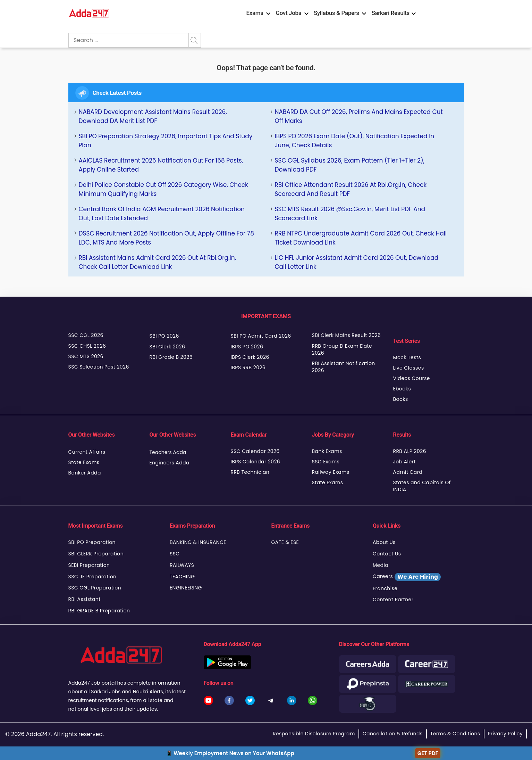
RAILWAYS (182, 565)
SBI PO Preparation (92, 542)
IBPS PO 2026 (247, 347)
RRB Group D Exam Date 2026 (342, 349)
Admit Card (408, 472)
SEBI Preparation (89, 565)
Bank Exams (327, 451)
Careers (407, 577)
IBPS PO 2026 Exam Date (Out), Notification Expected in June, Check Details (355, 141)
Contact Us (387, 554)
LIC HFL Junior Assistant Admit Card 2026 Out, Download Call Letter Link (357, 262)
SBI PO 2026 (164, 336)
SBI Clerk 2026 (167, 347)
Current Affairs (87, 452)
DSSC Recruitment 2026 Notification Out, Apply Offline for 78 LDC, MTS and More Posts (166, 238)
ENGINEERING (186, 588)
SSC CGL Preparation (95, 588)
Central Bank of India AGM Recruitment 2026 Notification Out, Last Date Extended (162, 214)
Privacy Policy (505, 734)
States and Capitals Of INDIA (422, 486)
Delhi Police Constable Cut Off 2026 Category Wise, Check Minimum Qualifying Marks (163, 189)
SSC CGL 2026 (86, 335)
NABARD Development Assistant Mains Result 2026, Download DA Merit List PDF (153, 116)
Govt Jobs (288, 13)
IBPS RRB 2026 (248, 367)
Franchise (385, 588)
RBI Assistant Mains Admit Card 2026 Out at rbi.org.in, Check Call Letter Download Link (157, 262)
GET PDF (428, 753)
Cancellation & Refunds (393, 734)
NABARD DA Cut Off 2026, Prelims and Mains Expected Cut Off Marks (359, 116)
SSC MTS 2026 (86, 356)
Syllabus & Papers (336, 13)
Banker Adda (85, 473)
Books (401, 399)
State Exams (84, 462)
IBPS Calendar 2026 (256, 462)
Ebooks (402, 389)
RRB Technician (250, 472)
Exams (255, 13)
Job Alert (404, 462)
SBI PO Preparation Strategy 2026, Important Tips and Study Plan (166, 141)
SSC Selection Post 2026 (99, 367)
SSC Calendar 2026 (255, 451)
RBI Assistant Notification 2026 (344, 367)
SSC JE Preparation (92, 577)
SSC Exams (326, 462)
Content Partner (393, 600)
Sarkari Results (391, 13)
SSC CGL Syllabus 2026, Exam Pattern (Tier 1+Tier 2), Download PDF (350, 165)
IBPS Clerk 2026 (250, 357)
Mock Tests (407, 357)
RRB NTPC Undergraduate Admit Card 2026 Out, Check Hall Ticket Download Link (361, 238)
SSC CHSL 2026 (87, 346)
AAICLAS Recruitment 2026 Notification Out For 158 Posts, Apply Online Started (161, 165)
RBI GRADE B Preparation (99, 611)
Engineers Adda (170, 463)
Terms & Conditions (455, 734)
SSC (175, 554)
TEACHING (182, 577)
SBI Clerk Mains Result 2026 (347, 335)
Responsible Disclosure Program (314, 734)
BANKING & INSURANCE (198, 542)
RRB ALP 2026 (410, 451)
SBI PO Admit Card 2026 (261, 336)
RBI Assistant (85, 599)
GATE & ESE (285, 542)
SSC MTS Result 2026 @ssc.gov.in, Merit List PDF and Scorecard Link (350, 214)
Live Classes (409, 368)
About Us (384, 542)
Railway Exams (331, 472)
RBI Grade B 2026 (171, 357)
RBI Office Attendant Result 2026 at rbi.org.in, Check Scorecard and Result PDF (351, 189)
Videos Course (412, 378)
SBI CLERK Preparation (96, 554)
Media (381, 565)
